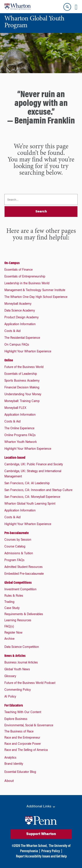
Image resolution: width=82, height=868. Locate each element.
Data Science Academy (20, 311)
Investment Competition (20, 590)
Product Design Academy (22, 318)
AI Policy (10, 697)
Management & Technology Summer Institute (35, 290)
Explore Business (16, 719)
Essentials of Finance (18, 270)
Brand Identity (14, 764)
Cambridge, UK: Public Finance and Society (34, 465)
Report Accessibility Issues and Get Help (41, 857)
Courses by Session (18, 540)
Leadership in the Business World (27, 284)
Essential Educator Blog (20, 772)
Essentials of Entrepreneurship (25, 277)
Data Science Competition (22, 647)
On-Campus (12, 263)
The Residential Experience (22, 338)
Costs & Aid (12, 331)
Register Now (13, 633)
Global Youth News (17, 670)
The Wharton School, (34, 846)
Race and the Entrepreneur (22, 738)
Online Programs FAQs (20, 435)
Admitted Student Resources (24, 567)
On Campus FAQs (17, 345)
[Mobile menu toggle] (76, 7)
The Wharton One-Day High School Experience (36, 297)
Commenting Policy (18, 690)
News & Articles (15, 656)
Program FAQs (14, 560)
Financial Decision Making (22, 388)
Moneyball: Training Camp (22, 401)
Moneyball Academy (18, 304)
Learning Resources (18, 621)
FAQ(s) (9, 627)
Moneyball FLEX (15, 408)
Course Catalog (15, 547)
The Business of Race (19, 732)
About (9, 781)
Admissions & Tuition (19, 554)
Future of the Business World (24, 367)
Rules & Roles (14, 596)
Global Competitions (18, 583)
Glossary (10, 676)
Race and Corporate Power (23, 744)
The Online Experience (19, 429)
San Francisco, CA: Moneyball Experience (32, 497)
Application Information (20, 324)
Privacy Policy (51, 851)
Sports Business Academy (22, 381)
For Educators (14, 706)
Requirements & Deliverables (24, 614)
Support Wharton (41, 834)
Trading (9, 602)
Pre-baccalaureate (17, 533)
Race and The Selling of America (26, 750)
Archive (9, 639)
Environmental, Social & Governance (29, 726)
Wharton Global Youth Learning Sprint (30, 504)
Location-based (15, 458)
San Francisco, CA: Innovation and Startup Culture (38, 490)
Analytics (10, 758)
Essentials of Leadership (21, 374)
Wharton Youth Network (21, 442)
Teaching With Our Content (23, 712)
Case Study (12, 608)
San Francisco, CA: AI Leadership (27, 484)
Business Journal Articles (21, 663)
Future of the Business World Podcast (30, 683)
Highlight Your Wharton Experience (28, 352)
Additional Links (41, 807)
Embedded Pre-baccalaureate (24, 574)
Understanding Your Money (23, 395)
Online (9, 361)
